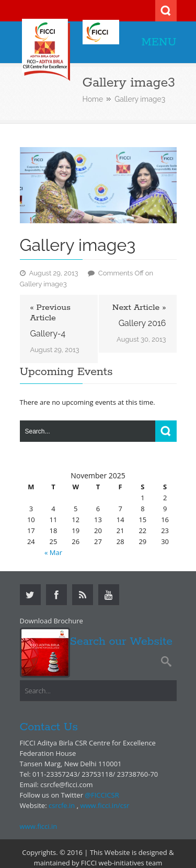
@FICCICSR (102, 795)
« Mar (53, 552)
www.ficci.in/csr (105, 805)
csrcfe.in (62, 805)
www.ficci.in (39, 826)
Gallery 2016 (142, 323)
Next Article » (139, 308)
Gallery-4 (48, 334)
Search (166, 11)
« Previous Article (50, 313)
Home (93, 99)
